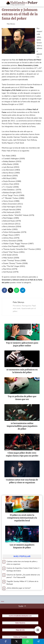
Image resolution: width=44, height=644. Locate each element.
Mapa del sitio (20, 630)
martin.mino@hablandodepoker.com (20, 616)
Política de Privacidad (20, 637)
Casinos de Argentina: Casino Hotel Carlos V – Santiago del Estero (24, 569)
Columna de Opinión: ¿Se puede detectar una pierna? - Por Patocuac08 (23, 576)
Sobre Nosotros (20, 623)
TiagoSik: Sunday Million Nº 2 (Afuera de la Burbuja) (22, 583)
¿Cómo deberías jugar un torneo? (19, 588)
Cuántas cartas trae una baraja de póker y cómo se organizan (22, 563)
